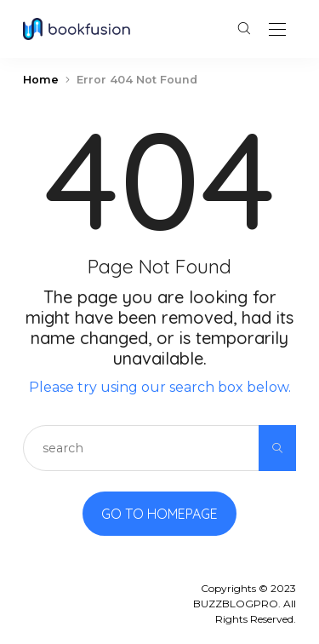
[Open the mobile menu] (277, 30)
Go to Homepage (159, 514)
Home (41, 80)
